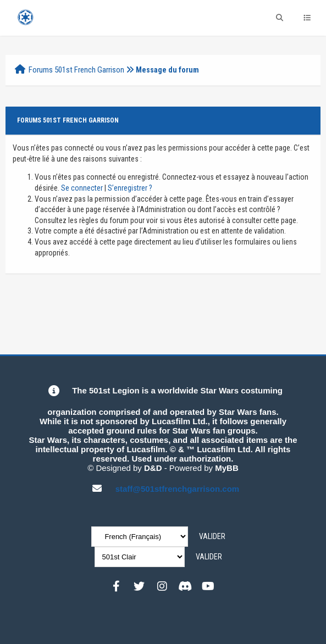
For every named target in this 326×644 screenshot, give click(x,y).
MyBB (227, 468)
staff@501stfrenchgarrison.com (178, 489)
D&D (153, 468)
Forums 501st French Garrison (76, 70)
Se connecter (82, 188)
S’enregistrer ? (130, 188)
